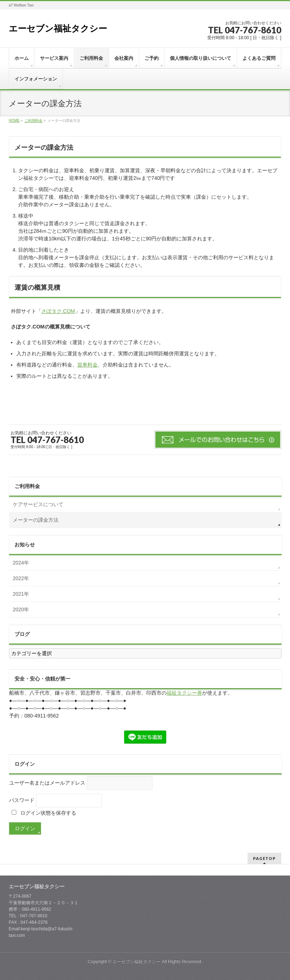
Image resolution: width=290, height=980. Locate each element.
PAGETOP (264, 858)
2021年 (21, 594)
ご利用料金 (27, 486)
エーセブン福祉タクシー (58, 28)
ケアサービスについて (38, 504)
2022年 (21, 578)
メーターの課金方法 (36, 520)
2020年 (21, 609)
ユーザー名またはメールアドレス (47, 783)
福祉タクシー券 (184, 693)
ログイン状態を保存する (44, 813)
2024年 (21, 563)
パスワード (22, 800)
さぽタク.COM (58, 311)
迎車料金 (87, 365)
